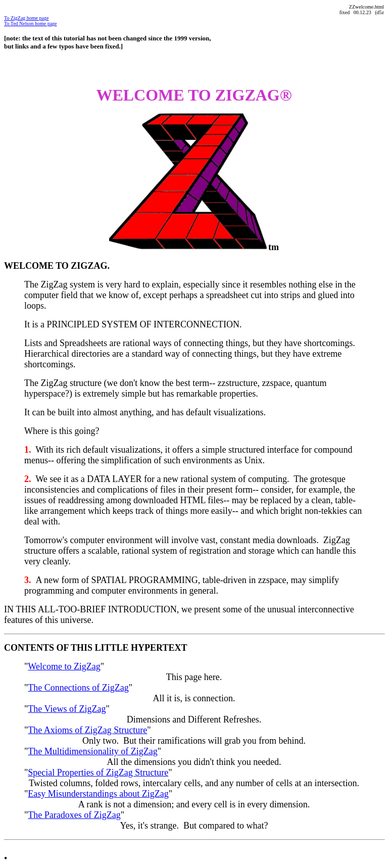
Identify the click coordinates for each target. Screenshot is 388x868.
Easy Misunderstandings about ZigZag (98, 794)
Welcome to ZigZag (64, 666)
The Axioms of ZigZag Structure (87, 730)
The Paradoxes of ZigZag (74, 815)
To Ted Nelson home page (31, 23)
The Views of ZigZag (67, 709)
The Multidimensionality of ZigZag (92, 751)
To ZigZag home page (26, 18)
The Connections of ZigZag (78, 688)
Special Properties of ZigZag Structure (98, 773)
